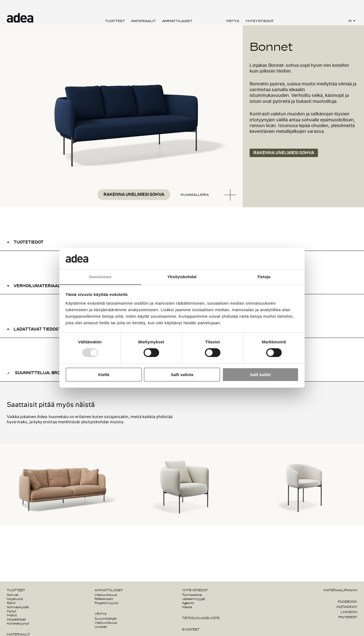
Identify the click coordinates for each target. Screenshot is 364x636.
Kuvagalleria (195, 195)
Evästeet (191, 629)
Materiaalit (144, 21)
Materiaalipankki (340, 590)
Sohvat (13, 595)
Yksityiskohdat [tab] (182, 277)
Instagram (347, 607)
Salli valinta (182, 375)
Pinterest (348, 617)
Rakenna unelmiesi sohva (134, 195)
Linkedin (349, 612)
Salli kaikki (260, 375)
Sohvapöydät (18, 607)
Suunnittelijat (106, 619)
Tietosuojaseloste (201, 618)
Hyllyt (12, 611)
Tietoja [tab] (264, 277)
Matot (12, 615)
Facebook (348, 602)
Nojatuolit (15, 599)
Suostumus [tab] (100, 277)
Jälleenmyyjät (194, 599)
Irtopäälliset (16, 619)
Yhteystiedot (260, 21)
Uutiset (101, 627)
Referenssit (104, 599)
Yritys (233, 21)
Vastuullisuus (106, 595)
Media (187, 607)
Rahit (11, 603)
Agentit (188, 603)
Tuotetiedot (29, 242)
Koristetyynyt (18, 623)
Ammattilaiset (177, 21)
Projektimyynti (107, 603)
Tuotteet (115, 21)
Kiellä (104, 375)
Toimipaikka (192, 595)
